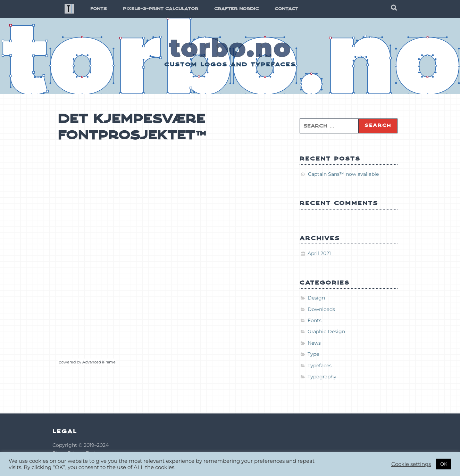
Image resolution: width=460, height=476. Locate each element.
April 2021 (319, 253)
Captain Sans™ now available (343, 174)
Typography (322, 377)
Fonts (315, 320)
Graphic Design (326, 331)
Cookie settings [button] (411, 464)
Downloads (321, 309)
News (314, 343)
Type (313, 354)
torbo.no (230, 48)
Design (316, 298)
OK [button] (444, 464)
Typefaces (320, 366)
